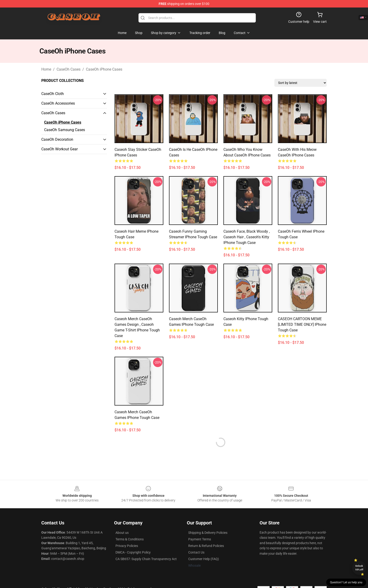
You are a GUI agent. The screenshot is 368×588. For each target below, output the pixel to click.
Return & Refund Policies (206, 546)
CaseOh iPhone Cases (104, 69)
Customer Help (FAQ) (204, 559)
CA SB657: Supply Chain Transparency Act (146, 559)
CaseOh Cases (69, 69)
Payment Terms (200, 539)
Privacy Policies (127, 546)
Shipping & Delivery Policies (208, 533)
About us (122, 533)
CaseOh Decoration (57, 139)
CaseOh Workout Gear (59, 149)
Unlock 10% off (359, 568)
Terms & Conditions (130, 539)
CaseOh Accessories (58, 103)
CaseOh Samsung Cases (65, 130)
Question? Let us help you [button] (346, 582)
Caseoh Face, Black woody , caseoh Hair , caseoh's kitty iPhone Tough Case (247, 237)
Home (46, 69)
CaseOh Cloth (53, 94)
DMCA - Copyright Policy (133, 552)
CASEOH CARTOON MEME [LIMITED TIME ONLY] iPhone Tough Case (302, 324)
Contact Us (196, 552)
